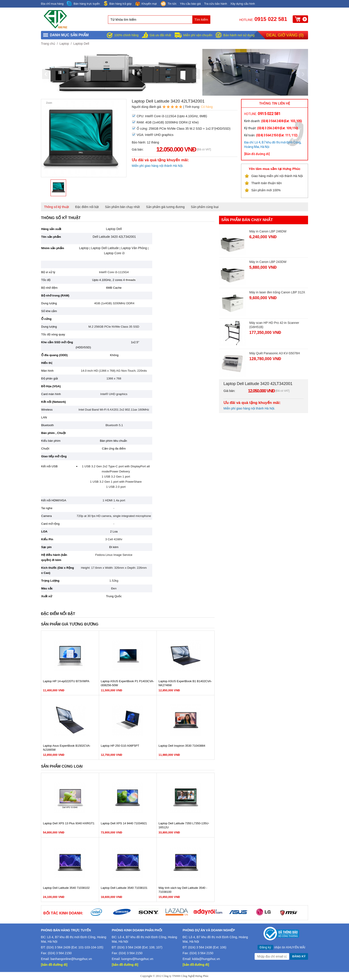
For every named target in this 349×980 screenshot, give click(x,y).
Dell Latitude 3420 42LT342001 (114, 237)
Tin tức (168, 4)
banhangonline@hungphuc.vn (71, 959)
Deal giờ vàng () (285, 35)
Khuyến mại (146, 3)
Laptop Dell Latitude (105, 248)
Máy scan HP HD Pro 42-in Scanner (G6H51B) (274, 325)
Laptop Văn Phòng (134, 248)
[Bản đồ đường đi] (257, 154)
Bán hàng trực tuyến (83, 4)
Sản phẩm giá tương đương (165, 207)
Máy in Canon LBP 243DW (268, 262)
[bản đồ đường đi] (54, 965)
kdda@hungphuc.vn (206, 959)
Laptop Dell (81, 44)
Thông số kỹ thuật (57, 207)
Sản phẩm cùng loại (205, 207)
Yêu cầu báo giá (190, 4)
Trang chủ (48, 44)
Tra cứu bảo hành (216, 4)
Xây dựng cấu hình (243, 4)
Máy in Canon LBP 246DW (268, 231)
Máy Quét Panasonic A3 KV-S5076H (275, 353)
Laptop (64, 44)
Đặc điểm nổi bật (87, 207)
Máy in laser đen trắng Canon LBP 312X (277, 292)
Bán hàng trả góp (117, 3)
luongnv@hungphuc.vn (137, 959)
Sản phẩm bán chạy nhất (123, 207)
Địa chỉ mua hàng (52, 4)
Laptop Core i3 (114, 253)
